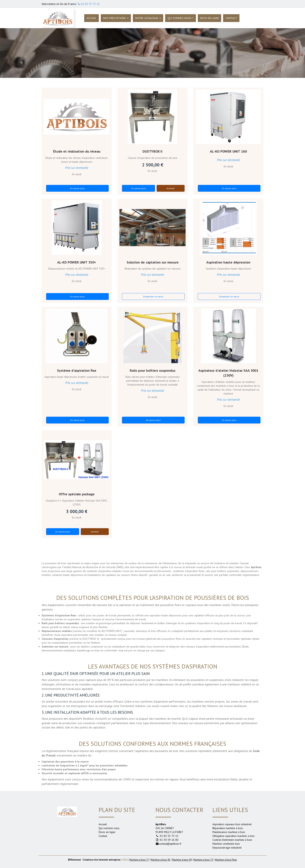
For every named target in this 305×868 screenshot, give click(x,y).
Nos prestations (116, 18)
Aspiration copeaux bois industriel (232, 824)
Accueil (92, 18)
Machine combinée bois (226, 844)
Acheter (171, 188)
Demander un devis (153, 297)
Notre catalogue (148, 18)
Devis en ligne (209, 18)
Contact (231, 18)
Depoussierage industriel (227, 848)
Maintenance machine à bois (229, 832)
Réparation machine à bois (228, 828)
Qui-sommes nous (109, 828)
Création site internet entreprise (102, 860)
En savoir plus (78, 188)
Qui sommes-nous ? (181, 18)
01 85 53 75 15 (89, 4)
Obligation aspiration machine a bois (234, 836)
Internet (74, 860)
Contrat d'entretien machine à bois (232, 840)
